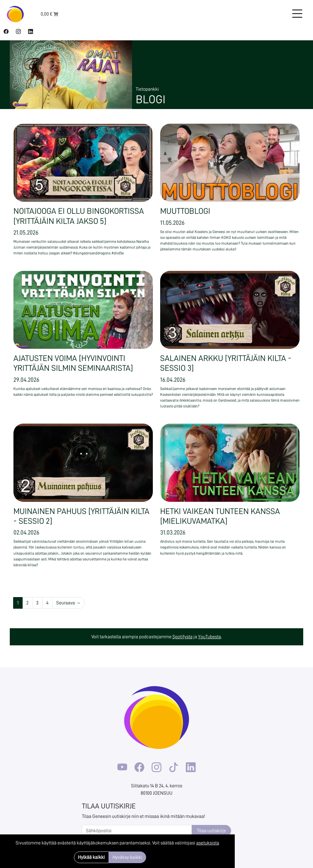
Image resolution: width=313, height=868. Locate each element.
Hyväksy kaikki (127, 857)
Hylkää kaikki (91, 857)
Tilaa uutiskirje (211, 831)
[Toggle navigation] (297, 14)
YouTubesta (210, 637)
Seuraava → (68, 603)
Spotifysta (182, 637)
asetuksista (208, 843)
